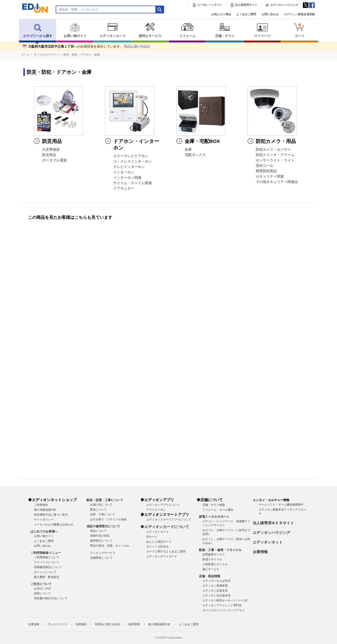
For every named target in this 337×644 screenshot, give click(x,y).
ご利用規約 (41, 505)
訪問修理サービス (214, 555)
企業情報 (260, 552)
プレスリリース (57, 624)
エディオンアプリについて (163, 505)
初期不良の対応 (100, 536)
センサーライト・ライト (275, 160)
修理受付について (101, 541)
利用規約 (81, 624)
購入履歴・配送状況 (47, 577)
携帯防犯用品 (266, 171)
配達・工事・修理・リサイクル (220, 550)
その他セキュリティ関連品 (277, 182)
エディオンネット (268, 542)
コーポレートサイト (210, 5)
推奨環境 (134, 624)
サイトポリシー (44, 520)
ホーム (25, 55)
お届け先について (101, 505)
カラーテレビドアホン (131, 156)
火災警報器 (51, 149)
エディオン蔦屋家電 (215, 586)
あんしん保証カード (159, 542)
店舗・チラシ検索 (214, 505)
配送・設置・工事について (105, 500)
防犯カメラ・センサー (273, 149)
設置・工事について (103, 514)
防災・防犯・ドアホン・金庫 (82, 55)
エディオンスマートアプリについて (169, 520)
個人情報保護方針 (45, 510)
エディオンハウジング (284, 5)
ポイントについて (45, 572)
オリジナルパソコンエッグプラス (223, 610)
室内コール (265, 166)
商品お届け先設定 (137, 47)
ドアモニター (124, 188)
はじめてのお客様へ (44, 531)
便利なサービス (150, 30)
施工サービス (211, 569)
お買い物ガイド (75, 30)
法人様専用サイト (246, 5)
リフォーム (187, 30)
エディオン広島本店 (215, 591)
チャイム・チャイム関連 (133, 183)
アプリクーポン (156, 510)
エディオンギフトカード (162, 556)
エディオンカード (112, 30)
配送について (99, 510)
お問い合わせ (270, 14)
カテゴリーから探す (38, 30)
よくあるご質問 (246, 14)
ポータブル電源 (54, 160)
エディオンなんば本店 (216, 581)
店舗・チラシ (225, 30)
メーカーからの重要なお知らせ (54, 525)
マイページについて (47, 562)
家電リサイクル (212, 559)
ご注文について (41, 584)
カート (300, 30)
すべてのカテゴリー (47, 55)
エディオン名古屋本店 (216, 596)
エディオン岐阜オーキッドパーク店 (225, 600)
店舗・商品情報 (210, 576)
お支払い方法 (42, 588)
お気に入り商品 (221, 14)
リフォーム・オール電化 (218, 510)
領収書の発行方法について (51, 598)
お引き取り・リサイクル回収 (108, 519)
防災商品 (49, 155)
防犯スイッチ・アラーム (275, 155)
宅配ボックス (195, 155)
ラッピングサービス (103, 553)
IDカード (152, 537)
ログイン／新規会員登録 (299, 14)
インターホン (124, 172)
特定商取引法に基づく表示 (51, 515)
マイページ (262, 30)
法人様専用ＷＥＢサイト (273, 523)
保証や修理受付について (103, 526)
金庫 (188, 149)
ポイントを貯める (158, 547)
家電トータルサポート (214, 517)
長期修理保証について (48, 567)
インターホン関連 (127, 178)
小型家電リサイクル (215, 564)
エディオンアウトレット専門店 (222, 605)
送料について (42, 593)
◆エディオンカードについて (165, 527)
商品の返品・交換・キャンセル (110, 546)
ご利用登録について (47, 557)
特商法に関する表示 (108, 624)
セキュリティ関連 (270, 176)
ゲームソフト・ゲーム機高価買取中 (281, 505)
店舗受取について (101, 558)
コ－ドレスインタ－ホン (133, 161)
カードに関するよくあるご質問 (166, 551)
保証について (99, 531)
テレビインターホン (129, 167)
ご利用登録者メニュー (46, 553)
